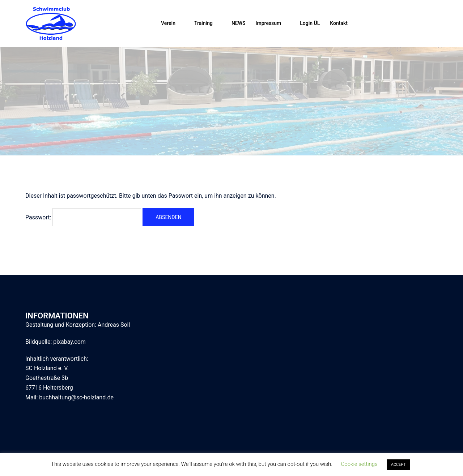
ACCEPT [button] (398, 465)
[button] (435, 23)
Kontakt (339, 23)
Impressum (269, 23)
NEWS (239, 23)
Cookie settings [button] (359, 464)
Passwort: (83, 217)
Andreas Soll (114, 325)
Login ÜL (310, 23)
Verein (168, 23)
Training (203, 23)
